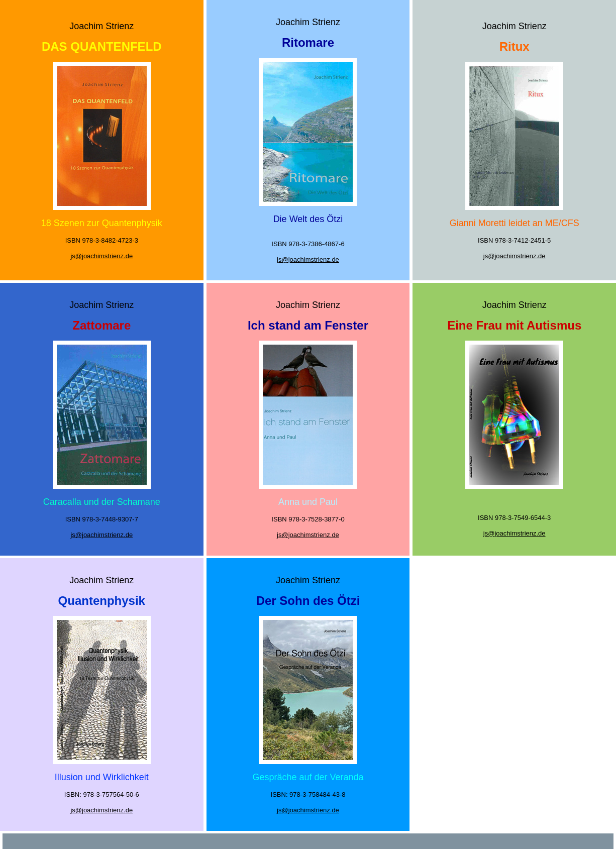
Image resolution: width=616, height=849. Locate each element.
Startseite (271, 840)
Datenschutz (341, 840)
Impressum (304, 840)
